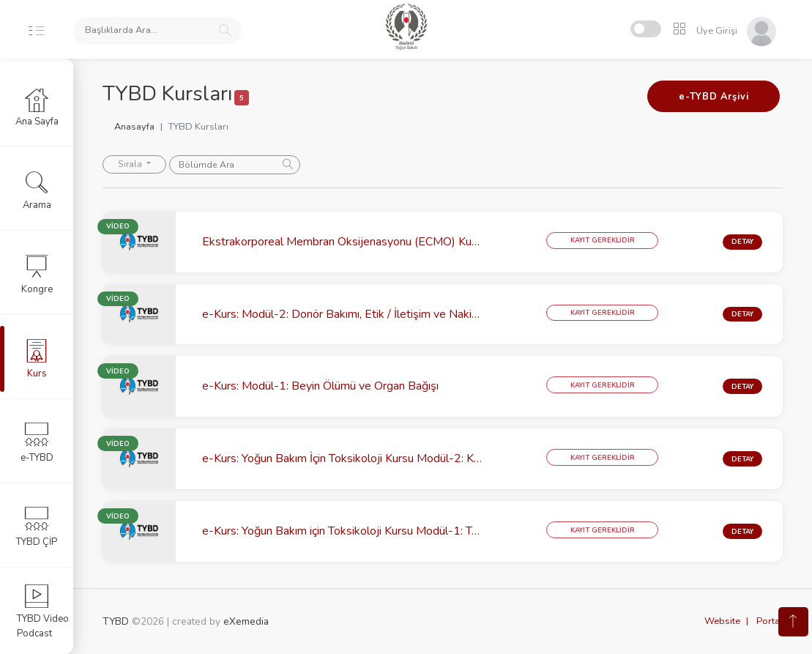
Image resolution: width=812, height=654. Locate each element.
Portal (770, 621)
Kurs (37, 358)
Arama (37, 190)
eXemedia (246, 621)
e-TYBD (37, 442)
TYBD (116, 621)
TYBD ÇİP (37, 527)
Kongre (37, 274)
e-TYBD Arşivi (714, 97)
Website (722, 621)
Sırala (131, 164)
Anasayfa (134, 127)
